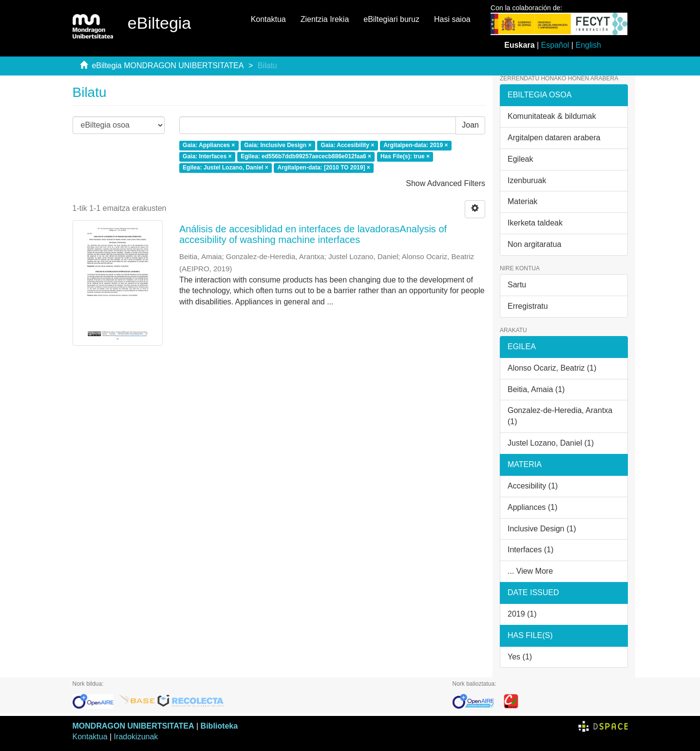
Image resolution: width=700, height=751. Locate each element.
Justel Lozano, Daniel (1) (551, 443)
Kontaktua (268, 19)
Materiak (522, 201)
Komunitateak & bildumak (552, 116)
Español (555, 45)
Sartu (517, 285)
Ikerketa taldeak (535, 223)
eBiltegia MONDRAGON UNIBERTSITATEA (168, 66)
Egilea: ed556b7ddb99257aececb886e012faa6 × (306, 156)
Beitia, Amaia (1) (536, 389)
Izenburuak (527, 180)
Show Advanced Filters (445, 183)
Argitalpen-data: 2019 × (416, 146)
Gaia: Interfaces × (207, 156)
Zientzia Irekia (325, 19)
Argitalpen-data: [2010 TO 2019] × (324, 168)
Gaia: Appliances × (209, 146)
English (588, 45)
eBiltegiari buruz (391, 19)
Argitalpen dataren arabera (554, 138)
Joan (470, 125)
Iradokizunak (136, 737)
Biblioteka (219, 726)
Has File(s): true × (405, 156)
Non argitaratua (534, 244)
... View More (530, 571)
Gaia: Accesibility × (347, 146)
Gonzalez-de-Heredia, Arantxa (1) (560, 416)
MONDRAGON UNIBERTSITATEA (133, 726)
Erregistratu (528, 306)
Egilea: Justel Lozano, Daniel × (226, 168)
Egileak (520, 159)
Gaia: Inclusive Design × (278, 146)
